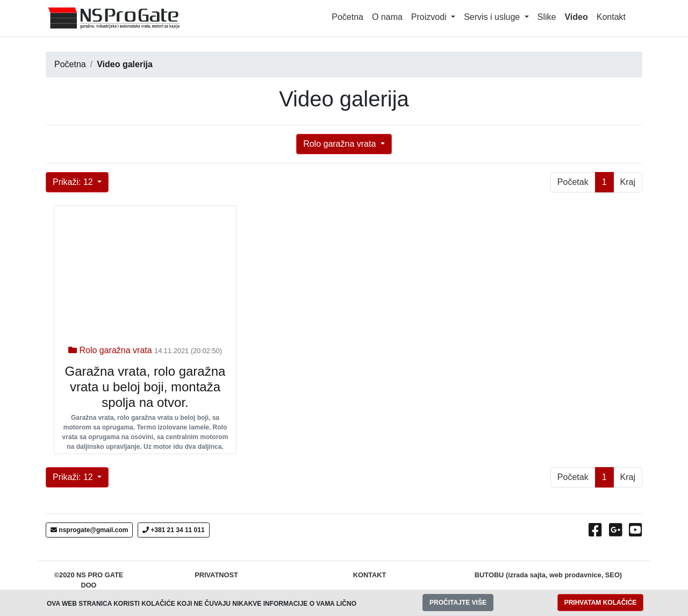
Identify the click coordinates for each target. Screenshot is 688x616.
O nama (387, 17)
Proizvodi (430, 17)
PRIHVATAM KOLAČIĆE (601, 603)
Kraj (628, 182)
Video (578, 16)
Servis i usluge (493, 17)
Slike (547, 17)
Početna (347, 17)
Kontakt (611, 17)
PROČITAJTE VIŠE (458, 603)
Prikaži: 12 (74, 182)
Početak (573, 182)
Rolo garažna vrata (341, 144)
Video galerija (125, 64)
